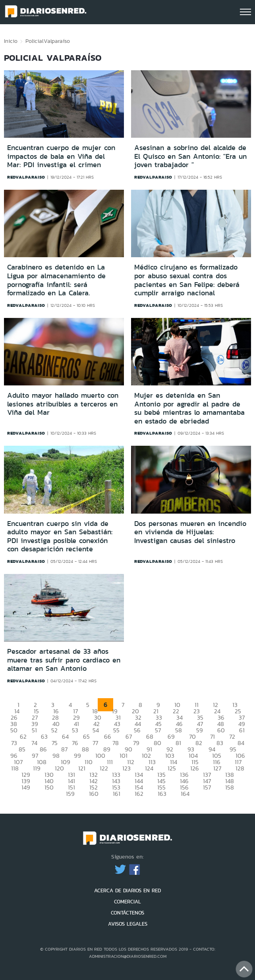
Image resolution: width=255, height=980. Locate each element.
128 (240, 768)
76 (75, 743)
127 (217, 768)
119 (37, 768)
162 (139, 794)
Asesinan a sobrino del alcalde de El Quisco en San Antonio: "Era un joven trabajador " (190, 156)
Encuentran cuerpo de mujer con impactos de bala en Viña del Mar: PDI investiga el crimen (61, 156)
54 (96, 730)
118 (15, 768)
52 (54, 730)
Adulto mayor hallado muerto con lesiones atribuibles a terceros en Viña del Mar (63, 404)
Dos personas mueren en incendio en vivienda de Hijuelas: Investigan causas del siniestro (190, 532)
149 (26, 787)
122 (104, 768)
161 (117, 794)
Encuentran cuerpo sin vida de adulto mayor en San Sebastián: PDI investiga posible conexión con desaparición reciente (60, 536)
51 (34, 730)
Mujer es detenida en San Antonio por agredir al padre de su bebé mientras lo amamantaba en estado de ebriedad (189, 408)
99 (77, 756)
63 (44, 736)
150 (49, 787)
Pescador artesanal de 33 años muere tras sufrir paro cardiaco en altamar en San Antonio (64, 660)
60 (221, 730)
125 (172, 768)
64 (65, 736)
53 (75, 730)
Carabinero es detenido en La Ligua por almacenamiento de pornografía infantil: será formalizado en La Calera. (56, 280)
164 (185, 794)
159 (70, 794)
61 (242, 730)
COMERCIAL (127, 902)
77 (95, 743)
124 (149, 768)
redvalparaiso (26, 177)
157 (207, 787)
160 (94, 794)
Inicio (11, 41)
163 (162, 794)
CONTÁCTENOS (127, 913)
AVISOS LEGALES (128, 924)
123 (127, 768)
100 (100, 756)
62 (23, 736)
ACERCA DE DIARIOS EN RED (127, 890)
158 (230, 787)
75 (55, 743)
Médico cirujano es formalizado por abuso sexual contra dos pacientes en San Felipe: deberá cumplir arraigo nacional (187, 280)
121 (82, 768)
